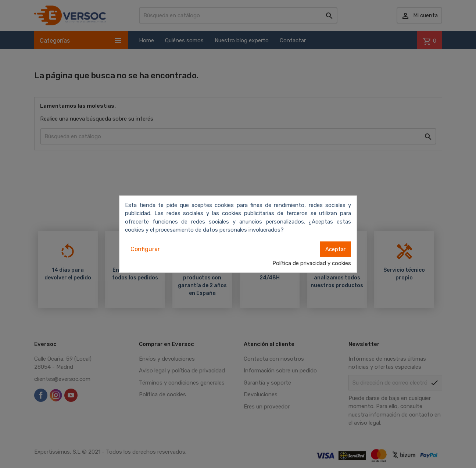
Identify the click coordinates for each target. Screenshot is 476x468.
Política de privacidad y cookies (312, 263)
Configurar (145, 249)
